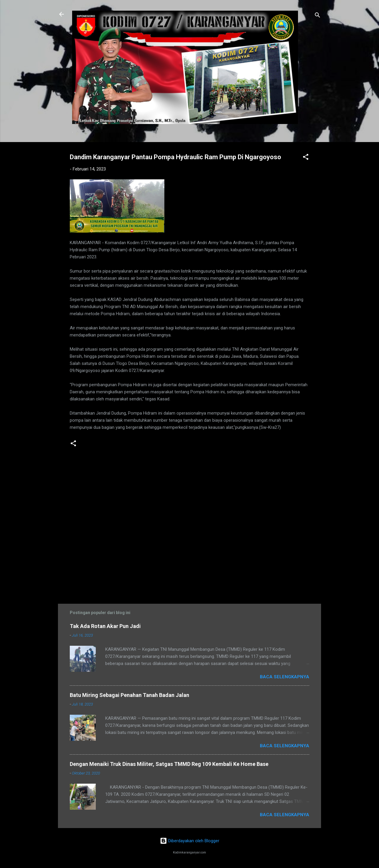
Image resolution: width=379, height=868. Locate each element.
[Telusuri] (318, 16)
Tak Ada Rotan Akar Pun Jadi (105, 626)
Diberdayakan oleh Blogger (190, 841)
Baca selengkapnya (285, 677)
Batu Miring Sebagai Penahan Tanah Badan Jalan (129, 695)
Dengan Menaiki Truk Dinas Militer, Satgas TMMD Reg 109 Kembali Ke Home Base (169, 764)
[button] (306, 158)
